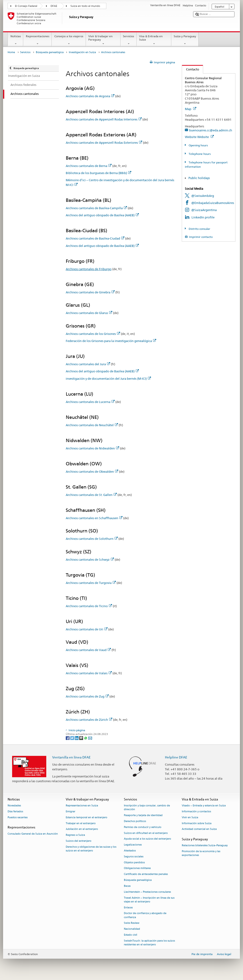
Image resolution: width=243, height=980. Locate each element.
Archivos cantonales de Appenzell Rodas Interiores (104, 119)
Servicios (129, 40)
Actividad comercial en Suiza (199, 829)
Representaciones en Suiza (82, 806)
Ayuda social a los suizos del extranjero (147, 839)
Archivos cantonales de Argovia (90, 96)
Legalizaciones (133, 845)
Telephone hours (199, 154)
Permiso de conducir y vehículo (143, 827)
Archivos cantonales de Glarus (89, 313)
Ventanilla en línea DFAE (71, 757)
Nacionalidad (132, 929)
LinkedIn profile (203, 217)
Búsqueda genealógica (50, 52)
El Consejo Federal (26, 6)
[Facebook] (68, 738)
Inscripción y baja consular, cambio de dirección (147, 808)
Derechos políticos (135, 821)
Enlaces (128, 908)
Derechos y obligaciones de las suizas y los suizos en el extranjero (91, 849)
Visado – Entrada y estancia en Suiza (204, 806)
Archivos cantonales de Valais (89, 673)
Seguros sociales (134, 857)
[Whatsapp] (86, 738)
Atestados (130, 851)
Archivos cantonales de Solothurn (92, 539)
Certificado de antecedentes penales (146, 874)
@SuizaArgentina (204, 210)
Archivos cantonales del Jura (88, 364)
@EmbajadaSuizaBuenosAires (213, 203)
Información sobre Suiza (197, 823)
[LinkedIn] (77, 738)
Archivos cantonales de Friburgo (89, 269)
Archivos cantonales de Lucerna (90, 402)
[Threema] (82, 738)
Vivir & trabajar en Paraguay (103, 40)
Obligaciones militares (137, 868)
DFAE (54, 6)
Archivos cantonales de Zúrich (89, 720)
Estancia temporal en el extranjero (86, 817)
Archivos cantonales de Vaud (88, 650)
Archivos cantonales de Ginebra (90, 292)
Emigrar (70, 811)
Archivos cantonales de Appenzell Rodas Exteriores (104, 143)
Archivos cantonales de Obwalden (92, 472)
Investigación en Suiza (82, 52)
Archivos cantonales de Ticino (89, 606)
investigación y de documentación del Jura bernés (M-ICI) (108, 379)
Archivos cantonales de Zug (87, 696)
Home (11, 52)
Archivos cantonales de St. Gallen (91, 495)
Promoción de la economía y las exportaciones (201, 853)
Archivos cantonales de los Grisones (93, 334)
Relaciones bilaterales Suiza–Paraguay (205, 846)
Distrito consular (199, 229)
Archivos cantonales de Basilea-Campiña (96, 208)
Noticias (16, 40)
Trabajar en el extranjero (81, 823)
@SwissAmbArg (203, 196)
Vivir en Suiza (190, 817)
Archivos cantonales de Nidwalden (92, 448)
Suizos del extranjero (79, 841)
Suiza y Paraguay (185, 40)
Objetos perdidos (134, 862)
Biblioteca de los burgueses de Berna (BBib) (98, 173)
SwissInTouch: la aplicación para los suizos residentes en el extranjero (149, 943)
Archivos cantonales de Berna (89, 166)
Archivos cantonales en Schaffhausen (94, 518)
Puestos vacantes (18, 817)
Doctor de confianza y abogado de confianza (145, 915)
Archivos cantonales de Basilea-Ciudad (95, 238)
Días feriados (15, 811)
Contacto (191, 69)
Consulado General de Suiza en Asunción (33, 834)
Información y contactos (196, 811)
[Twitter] (72, 738)
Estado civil (131, 935)
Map (191, 109)
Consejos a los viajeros (69, 40)
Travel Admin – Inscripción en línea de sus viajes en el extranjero (149, 900)
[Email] (90, 738)
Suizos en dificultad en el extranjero (146, 833)
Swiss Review (132, 923)
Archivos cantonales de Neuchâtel (92, 425)
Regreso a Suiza (75, 835)
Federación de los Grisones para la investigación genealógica (111, 341)
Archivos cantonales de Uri (87, 629)
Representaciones (37, 40)
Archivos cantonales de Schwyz (90, 559)
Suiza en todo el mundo (85, 6)
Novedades (14, 806)
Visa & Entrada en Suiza (154, 40)
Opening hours (198, 145)
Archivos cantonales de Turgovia (91, 583)
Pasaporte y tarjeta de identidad (143, 816)
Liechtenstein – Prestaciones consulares (147, 892)
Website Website (199, 137)
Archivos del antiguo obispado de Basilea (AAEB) (102, 215)
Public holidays (199, 178)
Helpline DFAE (176, 757)
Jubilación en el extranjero (82, 829)
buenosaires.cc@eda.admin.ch (211, 130)
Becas (127, 886)
